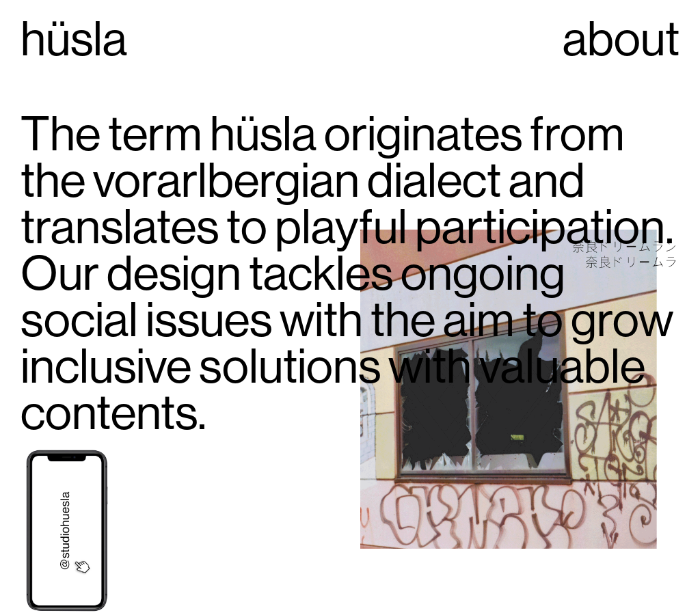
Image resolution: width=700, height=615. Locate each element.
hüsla (74, 38)
